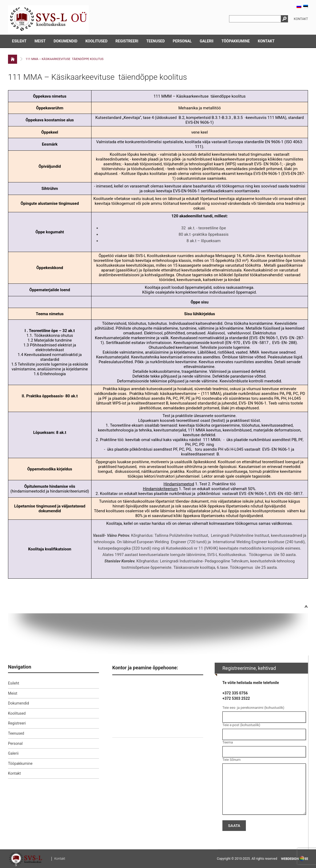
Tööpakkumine (235, 41)
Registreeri (127, 41)
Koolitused (96, 41)
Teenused (156, 41)
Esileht (19, 41)
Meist (40, 41)
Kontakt (301, 19)
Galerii (207, 41)
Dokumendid (65, 41)
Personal (182, 41)
